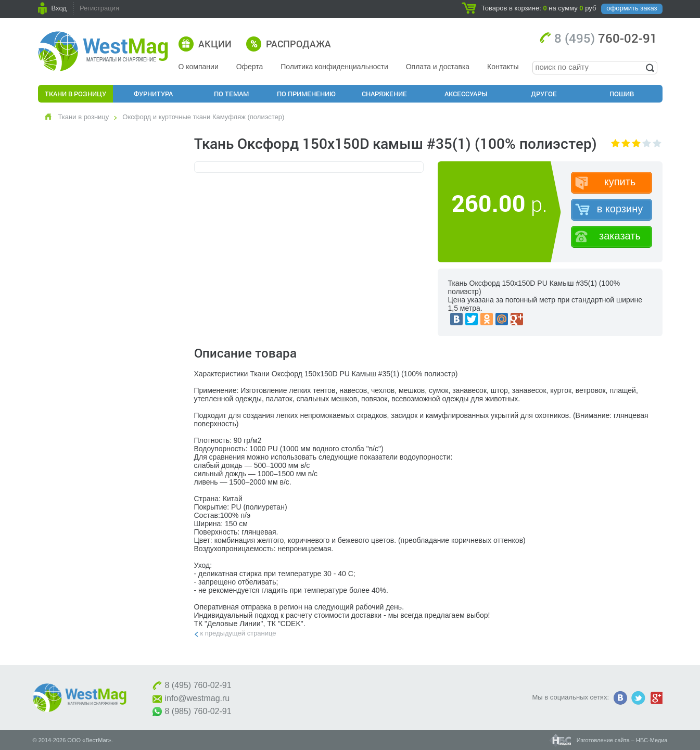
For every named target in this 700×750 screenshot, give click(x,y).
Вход (59, 8)
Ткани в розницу (75, 94)
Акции (215, 44)
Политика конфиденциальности (334, 67)
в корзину (620, 209)
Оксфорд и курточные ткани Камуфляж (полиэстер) (203, 117)
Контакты (503, 67)
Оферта (250, 67)
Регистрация (99, 8)
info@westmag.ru (198, 698)
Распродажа (298, 44)
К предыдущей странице (238, 633)
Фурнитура (153, 94)
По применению (306, 94)
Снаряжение (384, 94)
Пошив (622, 94)
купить (620, 182)
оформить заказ (632, 8)
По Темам (231, 94)
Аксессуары (466, 94)
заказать (620, 236)
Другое (544, 94)
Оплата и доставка (438, 67)
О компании (199, 67)
